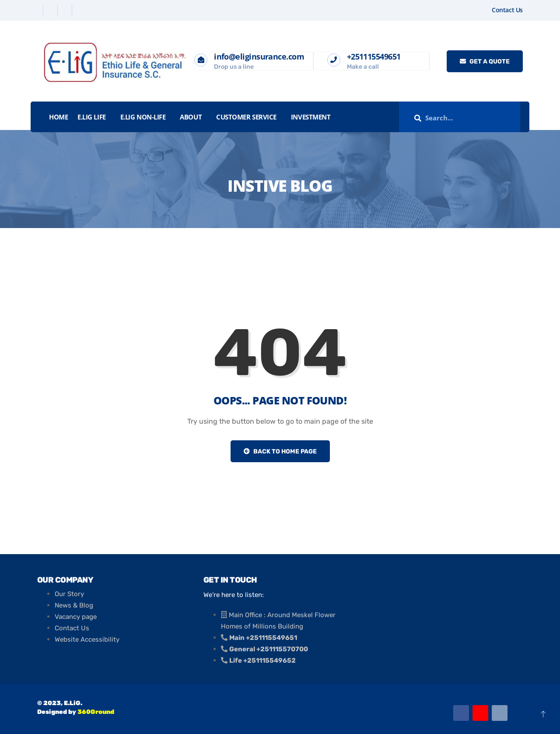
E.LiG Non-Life (143, 117)
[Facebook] (37, 11)
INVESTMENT (311, 117)
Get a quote (485, 61)
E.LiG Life (92, 117)
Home (58, 117)
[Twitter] (51, 11)
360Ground (96, 712)
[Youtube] (480, 713)
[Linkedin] (66, 11)
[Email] (500, 713)
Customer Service (246, 117)
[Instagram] (80, 11)
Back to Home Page (280, 451)
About (191, 117)
